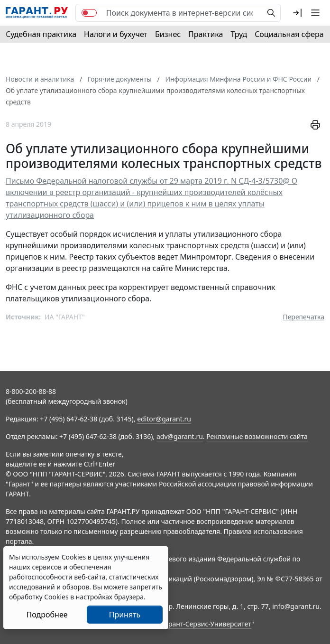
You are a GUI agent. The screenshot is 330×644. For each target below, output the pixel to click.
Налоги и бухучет (116, 34)
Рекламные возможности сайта (257, 436)
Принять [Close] (125, 615)
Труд (239, 34)
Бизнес (168, 34)
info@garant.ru (296, 606)
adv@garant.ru (180, 436)
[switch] (89, 13)
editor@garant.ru (164, 419)
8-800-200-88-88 (31, 391)
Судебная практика (41, 34)
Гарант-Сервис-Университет (206, 624)
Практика (206, 34)
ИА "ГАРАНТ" (65, 317)
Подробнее (47, 615)
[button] (297, 13)
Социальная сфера (289, 34)
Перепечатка (303, 317)
